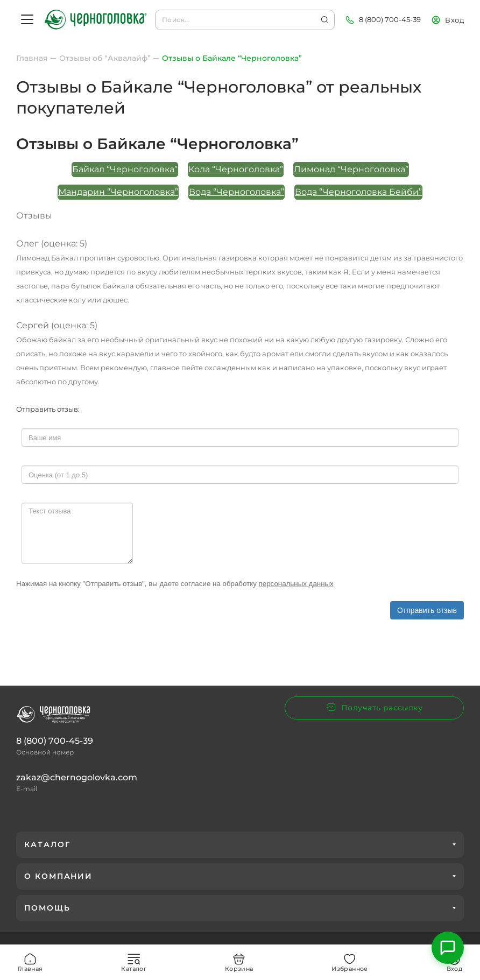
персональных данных (296, 584)
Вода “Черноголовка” (237, 192)
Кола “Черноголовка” (236, 169)
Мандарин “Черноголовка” (118, 192)
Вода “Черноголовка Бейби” (358, 192)
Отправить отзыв (427, 610)
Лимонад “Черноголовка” (351, 169)
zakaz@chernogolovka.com (77, 777)
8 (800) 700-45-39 (390, 19)
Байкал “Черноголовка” (125, 169)
